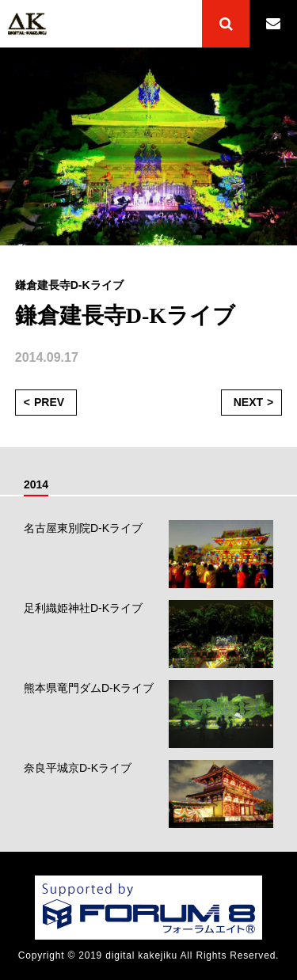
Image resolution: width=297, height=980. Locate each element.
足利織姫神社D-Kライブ (83, 608)
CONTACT (273, 24)
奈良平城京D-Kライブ (78, 768)
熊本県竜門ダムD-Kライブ (89, 688)
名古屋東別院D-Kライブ (83, 528)
